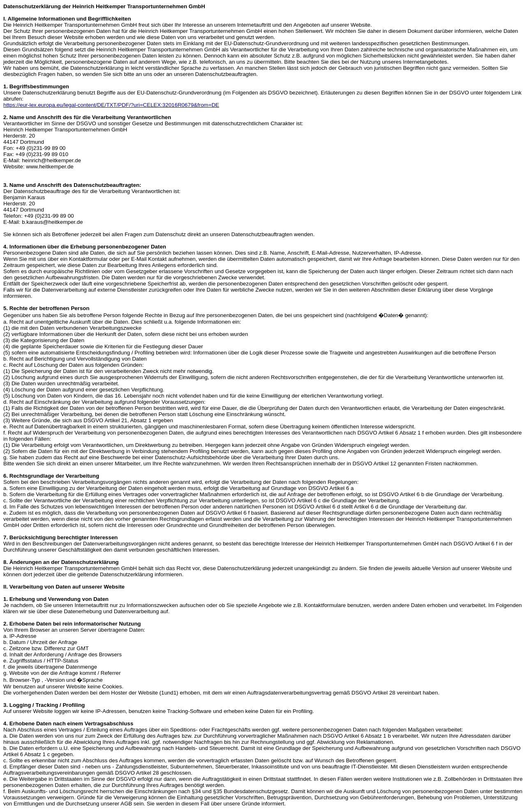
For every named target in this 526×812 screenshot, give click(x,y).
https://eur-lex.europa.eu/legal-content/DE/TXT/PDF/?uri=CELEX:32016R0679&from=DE (111, 105)
